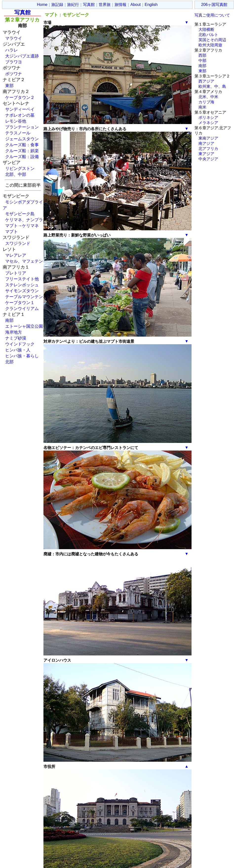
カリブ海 (206, 102)
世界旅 (105, 5)
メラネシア (208, 123)
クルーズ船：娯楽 (22, 151)
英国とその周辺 (212, 40)
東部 (9, 86)
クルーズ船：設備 (22, 157)
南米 (202, 107)
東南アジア (208, 138)
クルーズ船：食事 (22, 145)
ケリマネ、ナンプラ (24, 220)
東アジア (206, 154)
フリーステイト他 (22, 279)
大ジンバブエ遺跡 (22, 56)
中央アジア (208, 159)
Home (42, 5)
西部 (202, 55)
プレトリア (16, 273)
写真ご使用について (212, 15)
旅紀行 (73, 5)
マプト (11, 232)
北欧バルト (208, 35)
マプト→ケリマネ (22, 226)
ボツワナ (14, 74)
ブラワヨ (14, 62)
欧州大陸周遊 (210, 45)
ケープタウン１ (20, 303)
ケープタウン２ (20, 97)
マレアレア (16, 255)
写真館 (89, 5)
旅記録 (57, 5)
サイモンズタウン (22, 291)
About (136, 5)
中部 (202, 61)
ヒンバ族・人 (18, 350)
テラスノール (18, 133)
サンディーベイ (20, 109)
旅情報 (120, 5)
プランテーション (22, 127)
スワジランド (18, 243)
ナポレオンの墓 (20, 115)
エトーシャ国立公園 (24, 326)
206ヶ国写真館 (214, 5)
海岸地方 (14, 332)
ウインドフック (20, 344)
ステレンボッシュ (22, 285)
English (151, 5)
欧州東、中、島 (212, 86)
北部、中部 (16, 174)
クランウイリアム (22, 308)
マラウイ (14, 38)
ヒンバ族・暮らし (22, 356)
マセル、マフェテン (24, 261)
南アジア (206, 143)
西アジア (206, 81)
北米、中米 (208, 97)
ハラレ (11, 50)
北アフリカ (208, 149)
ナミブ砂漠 (16, 338)
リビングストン (20, 168)
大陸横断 (206, 29)
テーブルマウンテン (24, 297)
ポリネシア (208, 118)
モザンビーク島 (20, 214)
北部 (9, 362)
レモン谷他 (16, 121)
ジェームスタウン (22, 139)
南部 (9, 320)
